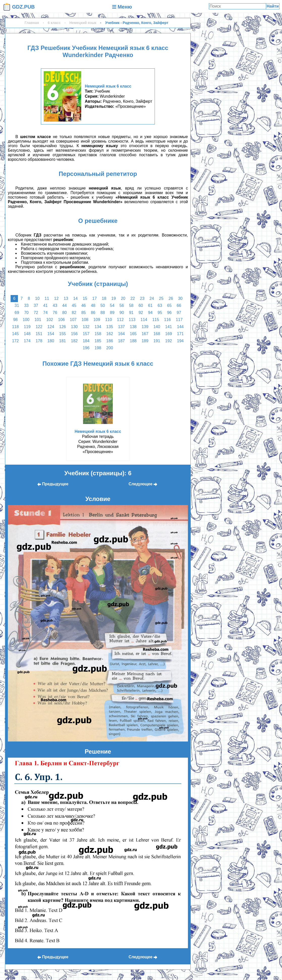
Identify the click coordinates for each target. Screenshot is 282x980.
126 (63, 327)
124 (51, 327)
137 (121, 327)
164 (121, 334)
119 (27, 327)
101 (38, 320)
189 (145, 341)
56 (122, 306)
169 (169, 334)
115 (156, 320)
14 (75, 298)
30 (180, 298)
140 (157, 327)
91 (131, 313)
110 (109, 320)
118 (16, 327)
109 (97, 320)
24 (152, 298)
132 (86, 327)
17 (95, 298)
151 (39, 334)
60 (141, 306)
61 (150, 306)
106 (61, 320)
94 (150, 313)
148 (27, 334)
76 (55, 313)
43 (55, 306)
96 (170, 313)
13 (66, 298)
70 (26, 313)
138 (133, 327)
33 (26, 306)
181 (63, 341)
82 (74, 313)
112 (120, 320)
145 (16, 334)
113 (132, 320)
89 (112, 313)
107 (73, 320)
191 (157, 341)
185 (98, 341)
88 (103, 313)
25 (161, 298)
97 (179, 313)
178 (39, 341)
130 (74, 327)
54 (112, 306)
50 (103, 306)
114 (144, 320)
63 (160, 306)
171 (180, 334)
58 (131, 306)
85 (83, 313)
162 (110, 334)
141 (169, 327)
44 (65, 306)
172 (16, 341)
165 (133, 334)
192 (169, 341)
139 (145, 327)
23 (142, 298)
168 (157, 334)
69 (17, 313)
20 (123, 298)
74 (45, 313)
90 (122, 313)
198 (98, 348)
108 (85, 320)
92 (141, 313)
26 (171, 298)
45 (74, 306)
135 (110, 327)
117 (179, 320)
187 (121, 341)
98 (15, 320)
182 (74, 341)
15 (85, 298)
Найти (273, 6)
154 (51, 334)
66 (179, 306)
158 (98, 334)
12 (57, 298)
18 (104, 298)
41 (45, 306)
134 (98, 327)
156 (74, 334)
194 (180, 341)
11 (47, 298)
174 (27, 341)
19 (114, 298)
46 (83, 306)
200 (110, 348)
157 (86, 334)
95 (160, 313)
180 (51, 341)
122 (39, 327)
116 (167, 320)
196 (86, 348)
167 (145, 334)
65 (170, 306)
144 (180, 327)
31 (17, 306)
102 (50, 320)
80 (65, 313)
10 (37, 298)
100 (26, 320)
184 (86, 341)
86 (93, 313)
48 (93, 306)
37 (36, 306)
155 (63, 334)
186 (110, 341)
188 (133, 341)
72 (36, 313)
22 (133, 298)
